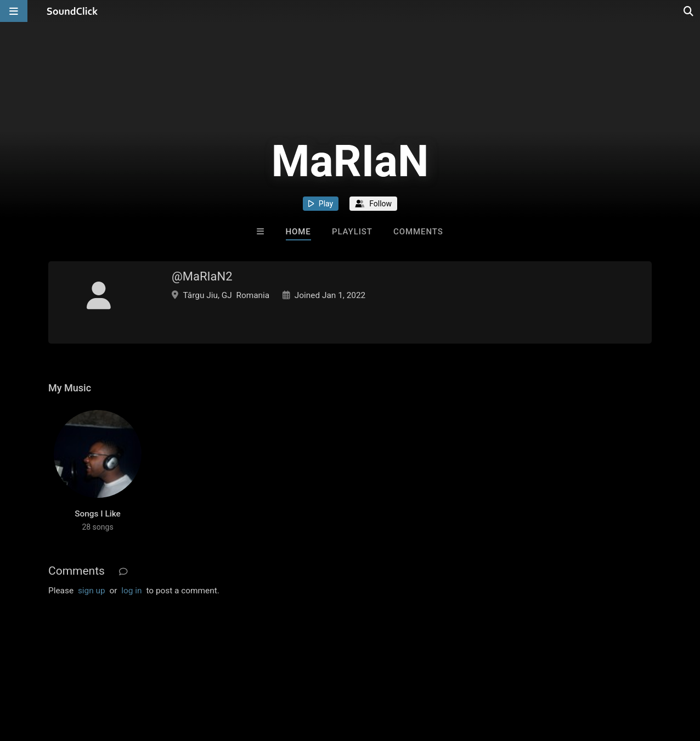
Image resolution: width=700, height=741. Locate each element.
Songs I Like (98, 514)
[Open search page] (689, 11)
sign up (92, 591)
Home (298, 232)
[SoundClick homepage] (72, 11)
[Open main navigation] (14, 11)
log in (131, 591)
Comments (418, 232)
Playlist (352, 232)
